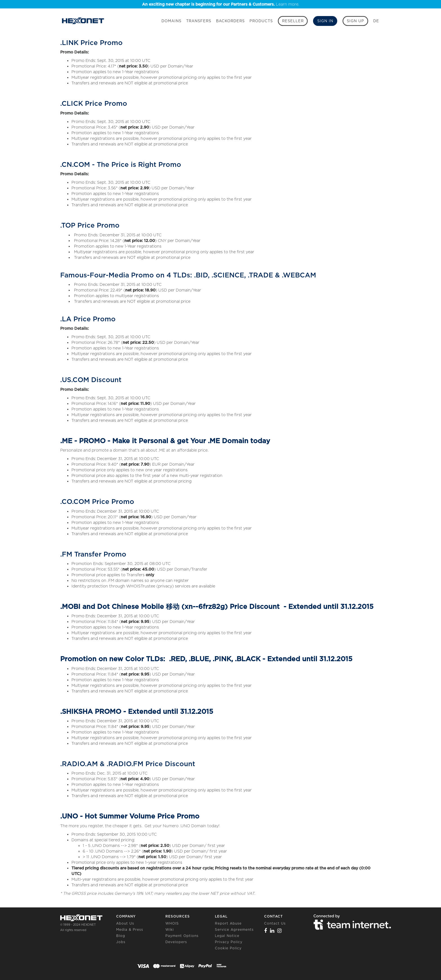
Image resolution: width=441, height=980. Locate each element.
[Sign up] (355, 21)
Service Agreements (234, 929)
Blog (121, 936)
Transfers (199, 21)
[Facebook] (266, 931)
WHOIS (172, 923)
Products (261, 21)
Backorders (230, 21)
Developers (176, 942)
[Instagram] (280, 931)
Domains (171, 21)
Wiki (170, 929)
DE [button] (376, 21)
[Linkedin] (272, 931)
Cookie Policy (228, 948)
